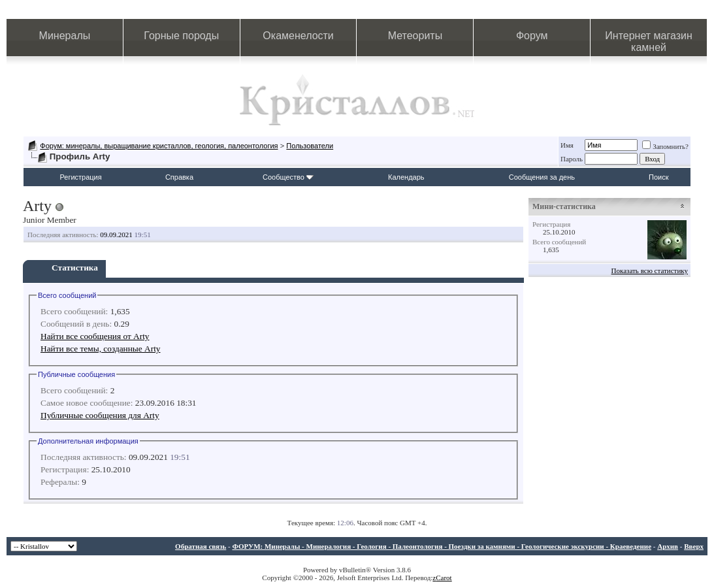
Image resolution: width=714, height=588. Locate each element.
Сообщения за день (542, 177)
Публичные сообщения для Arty (100, 415)
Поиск (658, 177)
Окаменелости (298, 36)
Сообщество (288, 177)
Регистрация (80, 177)
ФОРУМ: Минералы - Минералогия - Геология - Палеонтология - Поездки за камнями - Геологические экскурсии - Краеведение (442, 546)
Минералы (65, 36)
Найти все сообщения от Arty (95, 336)
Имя (567, 145)
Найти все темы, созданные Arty (101, 349)
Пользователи (310, 146)
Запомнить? (665, 146)
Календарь (406, 177)
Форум (532, 36)
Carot (444, 578)
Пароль (572, 159)
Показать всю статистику (650, 270)
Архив (668, 546)
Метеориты (415, 36)
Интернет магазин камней (648, 41)
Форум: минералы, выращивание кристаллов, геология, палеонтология (159, 146)
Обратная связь (201, 546)
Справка (179, 177)
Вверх (694, 546)
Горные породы (181, 36)
